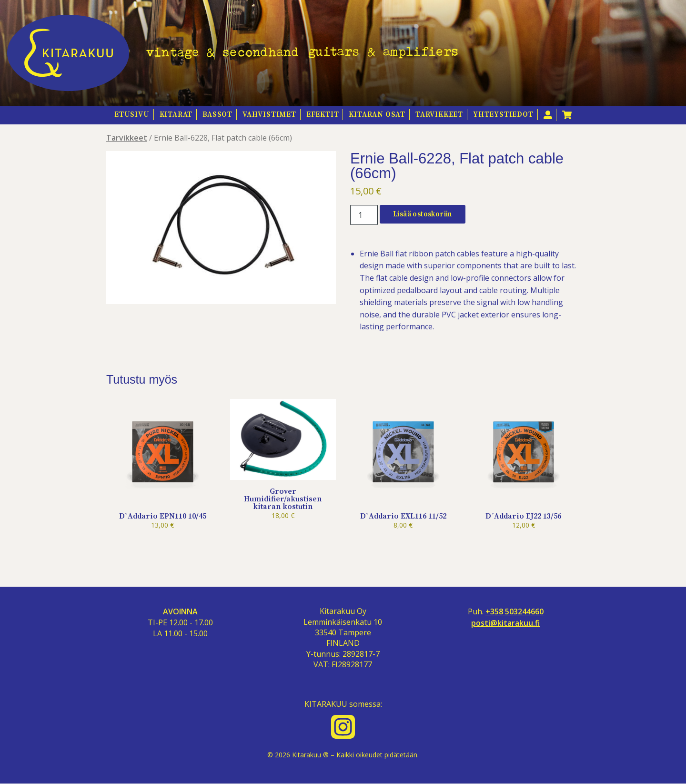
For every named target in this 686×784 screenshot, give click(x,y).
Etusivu (132, 115)
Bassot (217, 115)
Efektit (323, 115)
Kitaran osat (377, 115)
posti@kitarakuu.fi (505, 623)
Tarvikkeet (439, 115)
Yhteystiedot (503, 115)
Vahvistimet (269, 115)
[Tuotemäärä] (364, 215)
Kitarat (176, 115)
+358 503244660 (514, 612)
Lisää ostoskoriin (423, 214)
